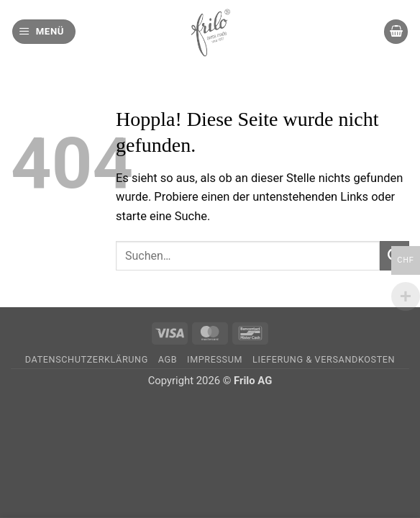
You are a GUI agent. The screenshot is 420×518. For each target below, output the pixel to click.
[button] (44, 32)
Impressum (215, 359)
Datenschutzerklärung (87, 359)
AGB (168, 359)
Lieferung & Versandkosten (324, 359)
